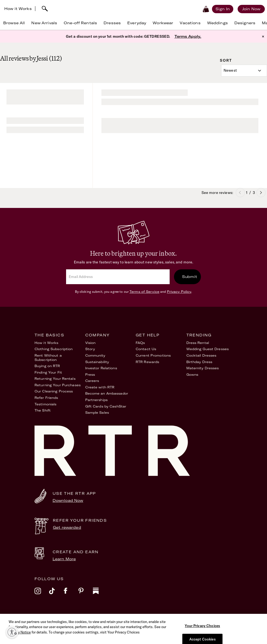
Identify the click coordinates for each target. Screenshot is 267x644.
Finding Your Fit (48, 372)
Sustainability (97, 362)
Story (90, 349)
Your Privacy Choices (222, 618)
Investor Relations (101, 368)
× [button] (263, 36)
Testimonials (45, 404)
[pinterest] (85, 594)
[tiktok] (56, 594)
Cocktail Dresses (201, 355)
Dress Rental (198, 343)
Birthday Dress (199, 362)
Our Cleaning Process (54, 391)
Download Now (68, 500)
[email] (118, 277)
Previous (240, 193)
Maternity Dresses (203, 368)
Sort (226, 60)
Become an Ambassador (107, 393)
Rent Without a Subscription (48, 358)
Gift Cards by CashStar (106, 406)
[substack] (100, 594)
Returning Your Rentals (55, 379)
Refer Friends (46, 398)
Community (95, 355)
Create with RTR (100, 387)
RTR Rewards (147, 362)
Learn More (64, 559)
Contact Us (146, 349)
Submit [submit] (190, 277)
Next (261, 193)
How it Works (18, 9)
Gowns (192, 375)
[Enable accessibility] (12, 632)
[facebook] (71, 594)
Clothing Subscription (54, 349)
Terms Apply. (188, 36)
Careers (92, 381)
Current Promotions (153, 355)
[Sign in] (223, 9)
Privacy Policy (179, 292)
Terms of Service (144, 292)
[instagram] (42, 594)
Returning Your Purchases (58, 385)
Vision (90, 343)
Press (90, 375)
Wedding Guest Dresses (208, 349)
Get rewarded (67, 527)
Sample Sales (97, 412)
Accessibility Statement (167, 618)
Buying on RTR (47, 366)
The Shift (43, 410)
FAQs (140, 343)
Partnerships (96, 400)
